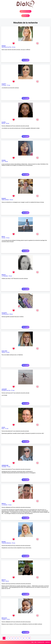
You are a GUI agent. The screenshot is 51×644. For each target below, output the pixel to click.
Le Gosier (4, 85)
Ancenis (4, 238)
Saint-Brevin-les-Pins (6, 47)
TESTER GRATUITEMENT (26, 11)
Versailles (4, 467)
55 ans (8, 123)
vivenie (3, 427)
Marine (3, 237)
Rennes (3, 123)
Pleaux (3, 581)
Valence (4, 352)
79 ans (9, 467)
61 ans (7, 429)
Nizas (3, 429)
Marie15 (4, 580)
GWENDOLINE (5, 465)
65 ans (11, 200)
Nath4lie (4, 542)
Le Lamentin (5, 505)
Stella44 (4, 46)
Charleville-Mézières (6, 543)
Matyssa (4, 504)
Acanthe (4, 122)
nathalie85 (4, 389)
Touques (4, 619)
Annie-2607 (4, 351)
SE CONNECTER (25, 16)
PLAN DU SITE (41, 642)
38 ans (6, 162)
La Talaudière (5, 276)
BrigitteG (4, 198)
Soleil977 (4, 84)
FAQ (32, 642)
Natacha (4, 275)
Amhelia (4, 160)
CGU (35, 642)
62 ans (14, 47)
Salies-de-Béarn (5, 200)
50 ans (8, 238)
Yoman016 (4, 313)
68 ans (7, 581)
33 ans (8, 619)
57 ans (9, 85)
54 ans (10, 505)
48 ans (11, 314)
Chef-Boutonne (5, 314)
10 (29, 638)
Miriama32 (4, 618)
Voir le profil (25, 60)
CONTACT (48, 642)
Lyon (3, 162)
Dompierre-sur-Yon (6, 390)
